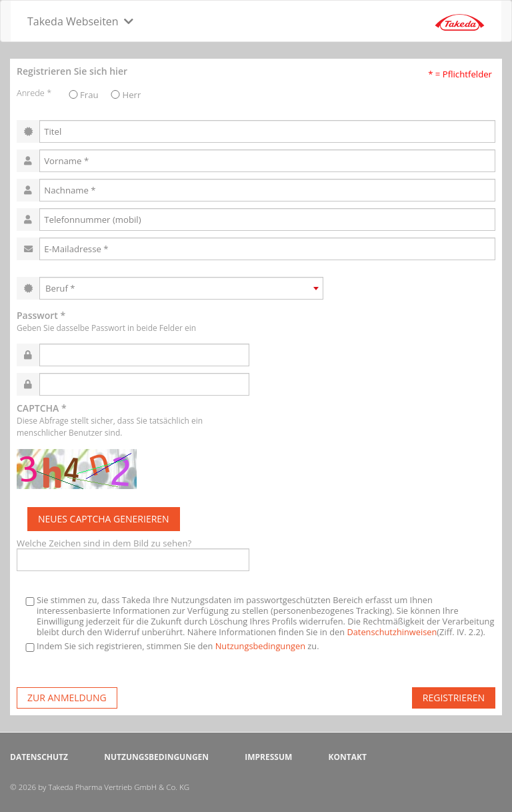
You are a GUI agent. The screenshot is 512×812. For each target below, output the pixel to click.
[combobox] (181, 288)
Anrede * (34, 93)
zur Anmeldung (67, 698)
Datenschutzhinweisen (392, 632)
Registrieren (454, 698)
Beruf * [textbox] (60, 288)
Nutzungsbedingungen (260, 646)
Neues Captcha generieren (104, 519)
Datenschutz (39, 757)
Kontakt (347, 757)
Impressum (268, 757)
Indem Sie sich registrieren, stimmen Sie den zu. (171, 646)
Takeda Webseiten (73, 21)
